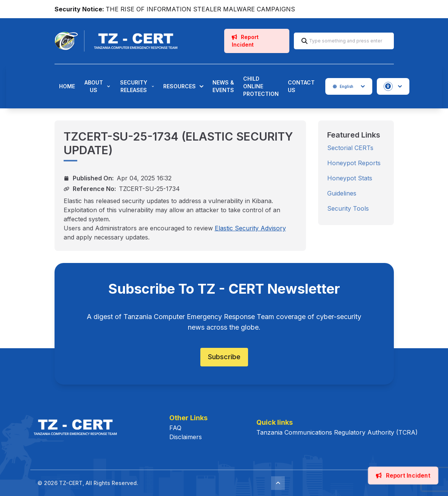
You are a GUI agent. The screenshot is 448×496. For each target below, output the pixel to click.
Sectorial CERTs (350, 148)
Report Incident (245, 41)
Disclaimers (186, 437)
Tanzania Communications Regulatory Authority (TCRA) (337, 432)
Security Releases (137, 86)
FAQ (175, 428)
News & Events (223, 86)
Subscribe (224, 357)
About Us (97, 86)
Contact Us (301, 86)
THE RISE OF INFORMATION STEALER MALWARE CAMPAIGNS (200, 9)
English (349, 86)
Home (67, 86)
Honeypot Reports (354, 163)
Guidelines (342, 193)
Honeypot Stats (350, 178)
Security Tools (348, 208)
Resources (183, 86)
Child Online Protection (261, 86)
